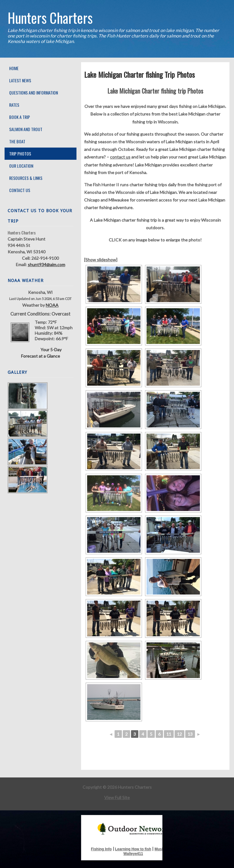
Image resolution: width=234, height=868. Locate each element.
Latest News (20, 80)
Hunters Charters (50, 18)
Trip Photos (20, 154)
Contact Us (20, 190)
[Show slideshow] (101, 260)
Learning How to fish (133, 849)
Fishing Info (101, 849)
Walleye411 (133, 854)
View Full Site (117, 797)
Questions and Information (34, 93)
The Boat (17, 141)
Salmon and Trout (26, 129)
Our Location (21, 166)
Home (14, 68)
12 (179, 734)
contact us (120, 157)
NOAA (52, 305)
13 (190, 734)
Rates (14, 105)
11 (169, 734)
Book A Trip (19, 117)
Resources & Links (26, 178)
